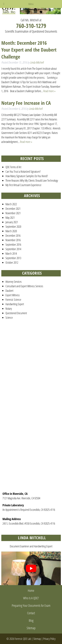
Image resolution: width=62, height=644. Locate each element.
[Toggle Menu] (4, 4)
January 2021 (12, 222)
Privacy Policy (49, 639)
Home (31, 591)
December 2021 (13, 209)
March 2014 (11, 253)
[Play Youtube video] (31, 568)
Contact (31, 613)
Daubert (9, 291)
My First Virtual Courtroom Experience (23, 185)
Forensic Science (13, 300)
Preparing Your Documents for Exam (31, 605)
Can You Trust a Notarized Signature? (23, 171)
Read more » (49, 91)
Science (9, 318)
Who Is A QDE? (31, 598)
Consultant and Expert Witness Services (24, 286)
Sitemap (31, 628)
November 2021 (13, 213)
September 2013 (13, 258)
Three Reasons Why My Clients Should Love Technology (32, 180)
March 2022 (11, 204)
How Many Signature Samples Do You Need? (27, 176)
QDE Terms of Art (13, 167)
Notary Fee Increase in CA (26, 103)
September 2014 (13, 249)
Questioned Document (16, 313)
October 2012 (12, 262)
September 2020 (13, 227)
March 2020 (11, 231)
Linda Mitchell (37, 62)
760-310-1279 (31, 26)
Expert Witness (13, 295)
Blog (31, 620)
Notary (9, 309)
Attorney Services (14, 282)
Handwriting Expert (15, 304)
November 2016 (13, 240)
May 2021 (10, 218)
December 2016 (13, 236)
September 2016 (13, 244)
